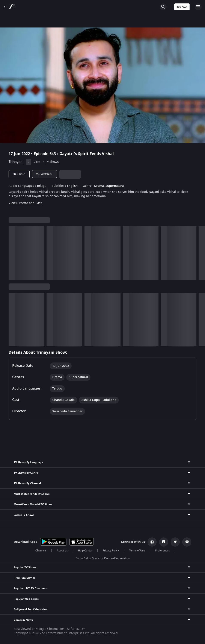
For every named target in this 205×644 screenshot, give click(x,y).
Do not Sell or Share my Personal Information (102, 558)
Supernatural (115, 186)
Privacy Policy (111, 551)
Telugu (42, 186)
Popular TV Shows (25, 567)
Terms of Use (137, 551)
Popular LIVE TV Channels (30, 588)
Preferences (163, 551)
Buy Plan (182, 7)
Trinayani (16, 162)
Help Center (85, 551)
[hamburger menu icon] (198, 7)
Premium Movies (25, 578)
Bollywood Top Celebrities (30, 609)
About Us (62, 551)
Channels (41, 551)
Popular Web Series (26, 599)
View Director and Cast (25, 203)
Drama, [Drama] (99, 186)
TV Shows (52, 162)
